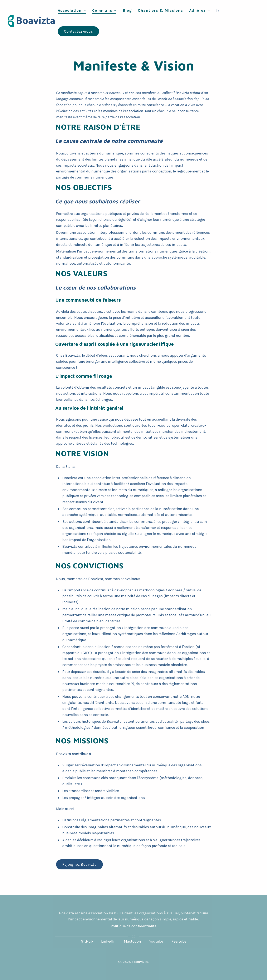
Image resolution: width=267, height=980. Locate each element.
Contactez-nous (78, 31)
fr (218, 10)
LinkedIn (108, 941)
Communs (104, 10)
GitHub (87, 941)
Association (72, 10)
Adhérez (200, 10)
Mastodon (132, 941)
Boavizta (141, 962)
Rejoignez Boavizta (79, 864)
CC (120, 962)
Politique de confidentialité (134, 926)
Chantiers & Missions (160, 10)
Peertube (179, 941)
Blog (127, 10)
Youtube (156, 941)
